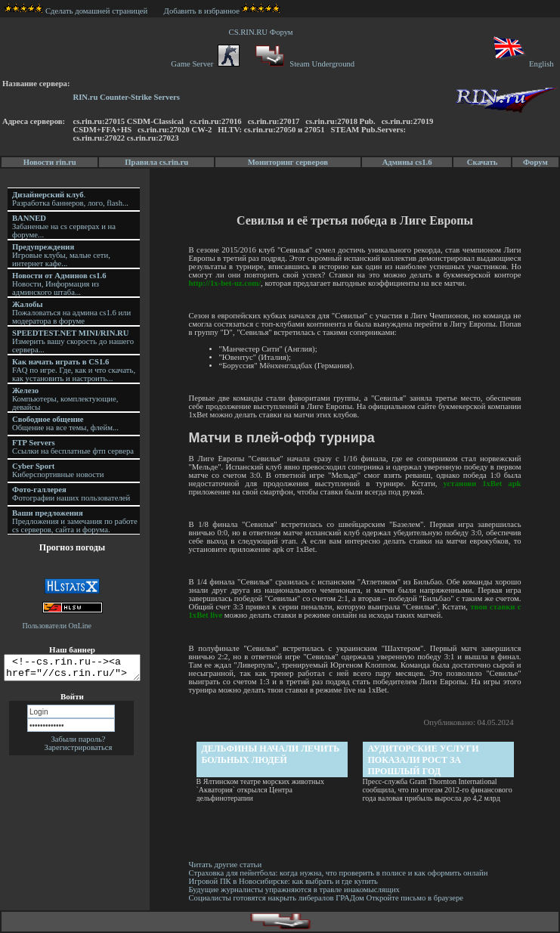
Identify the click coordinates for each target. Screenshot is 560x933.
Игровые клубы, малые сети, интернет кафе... (61, 255)
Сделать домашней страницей (76, 11)
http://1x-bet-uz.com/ (226, 283)
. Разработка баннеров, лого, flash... (70, 199)
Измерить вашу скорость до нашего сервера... (73, 341)
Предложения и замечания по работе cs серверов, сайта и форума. (75, 521)
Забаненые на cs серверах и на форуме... (64, 226)
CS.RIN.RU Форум (263, 32)
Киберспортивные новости (58, 470)
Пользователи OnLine (57, 626)
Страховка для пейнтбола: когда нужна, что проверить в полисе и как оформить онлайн (339, 873)
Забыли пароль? (78, 744)
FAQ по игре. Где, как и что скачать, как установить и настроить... (74, 370)
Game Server (205, 64)
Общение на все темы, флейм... (65, 423)
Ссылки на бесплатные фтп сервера (73, 447)
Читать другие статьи (226, 865)
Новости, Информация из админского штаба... (59, 284)
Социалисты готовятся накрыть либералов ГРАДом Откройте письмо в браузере (327, 898)
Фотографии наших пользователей (71, 494)
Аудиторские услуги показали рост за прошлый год (424, 760)
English (523, 64)
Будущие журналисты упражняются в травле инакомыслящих (295, 890)
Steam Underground (303, 64)
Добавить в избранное (202, 11)
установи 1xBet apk (483, 484)
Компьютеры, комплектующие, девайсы (65, 399)
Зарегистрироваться (79, 752)
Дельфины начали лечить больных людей (272, 754)
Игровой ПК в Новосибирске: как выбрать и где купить (284, 881)
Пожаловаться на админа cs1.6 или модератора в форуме (71, 313)
